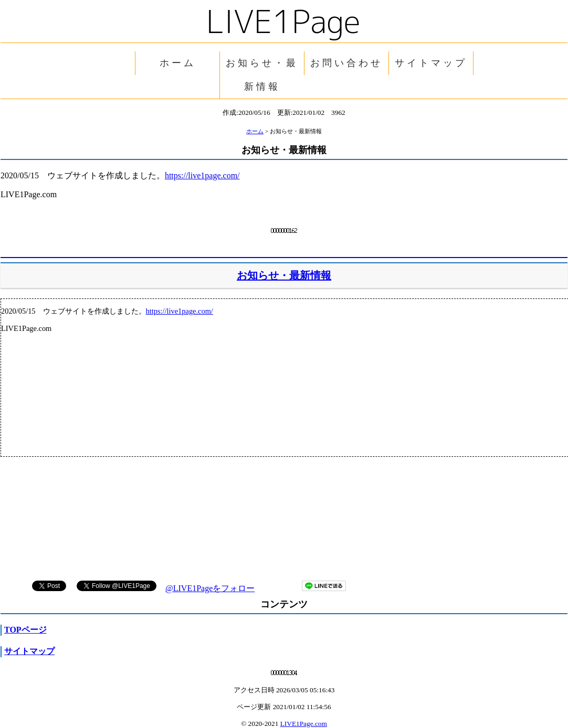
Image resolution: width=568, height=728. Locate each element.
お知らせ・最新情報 (262, 75)
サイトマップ (431, 63)
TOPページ (25, 630)
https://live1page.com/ (202, 175)
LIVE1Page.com (304, 724)
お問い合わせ (346, 63)
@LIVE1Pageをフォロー (210, 588)
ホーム (178, 63)
